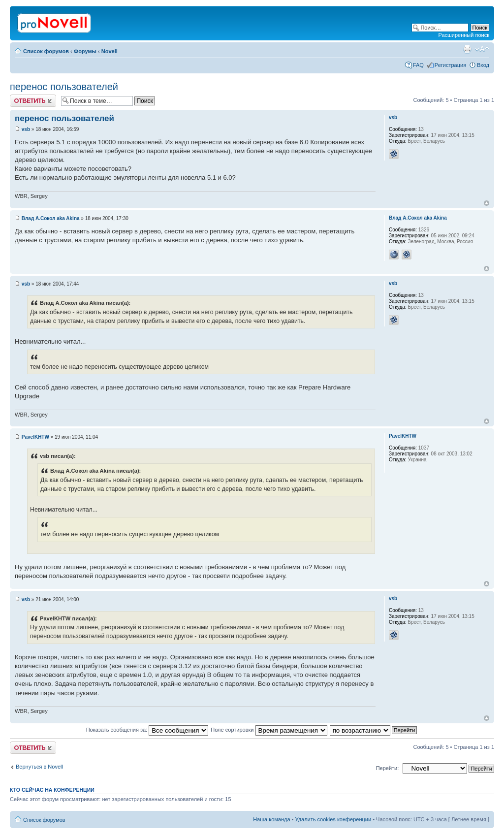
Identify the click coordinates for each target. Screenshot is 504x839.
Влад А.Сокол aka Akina (51, 218)
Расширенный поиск (464, 35)
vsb (26, 129)
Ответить (33, 101)
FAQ (418, 65)
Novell (110, 51)
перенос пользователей (64, 87)
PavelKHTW (35, 437)
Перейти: (388, 768)
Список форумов (46, 51)
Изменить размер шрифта (482, 49)
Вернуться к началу (487, 203)
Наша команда (271, 819)
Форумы (85, 51)
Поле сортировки (269, 730)
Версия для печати (467, 49)
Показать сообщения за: (147, 730)
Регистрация (450, 65)
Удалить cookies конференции (333, 819)
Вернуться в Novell (39, 767)
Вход (483, 65)
